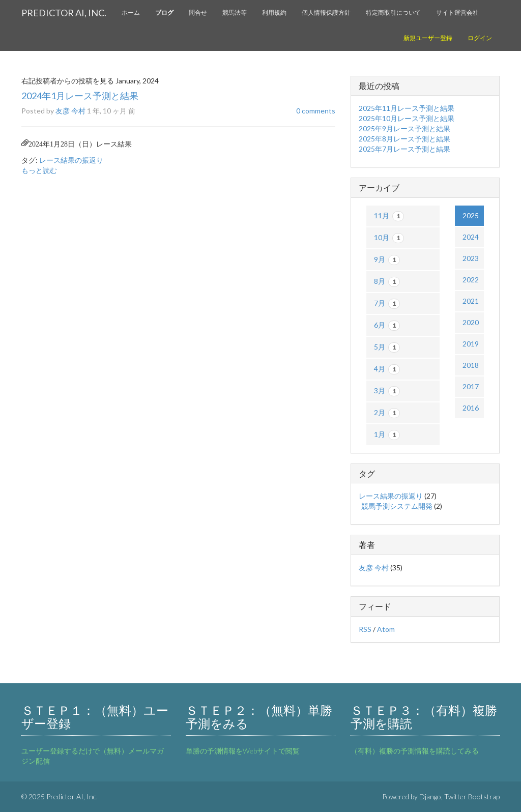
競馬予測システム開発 (397, 506)
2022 (471, 280)
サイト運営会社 (457, 12)
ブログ (164, 12)
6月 (387, 326)
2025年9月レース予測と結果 (404, 128)
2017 (471, 386)
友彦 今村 (70, 111)
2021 (471, 301)
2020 (471, 322)
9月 (387, 260)
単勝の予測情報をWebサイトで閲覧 (243, 751)
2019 (471, 344)
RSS (365, 629)
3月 (387, 391)
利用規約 (274, 12)
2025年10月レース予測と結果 (407, 118)
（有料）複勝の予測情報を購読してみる (415, 751)
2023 (471, 258)
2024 (471, 237)
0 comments (316, 111)
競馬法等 (235, 12)
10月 (389, 238)
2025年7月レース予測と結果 (404, 149)
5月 (387, 347)
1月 (387, 435)
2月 (387, 413)
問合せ (198, 12)
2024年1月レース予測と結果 (80, 96)
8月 (387, 282)
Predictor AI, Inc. (64, 13)
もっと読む (39, 170)
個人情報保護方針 (326, 12)
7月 (387, 304)
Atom (386, 629)
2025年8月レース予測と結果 (404, 139)
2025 (471, 215)
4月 (387, 369)
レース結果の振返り (71, 160)
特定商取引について (393, 12)
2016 (471, 408)
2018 (471, 365)
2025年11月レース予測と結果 (407, 108)
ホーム (131, 12)
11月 (389, 216)
